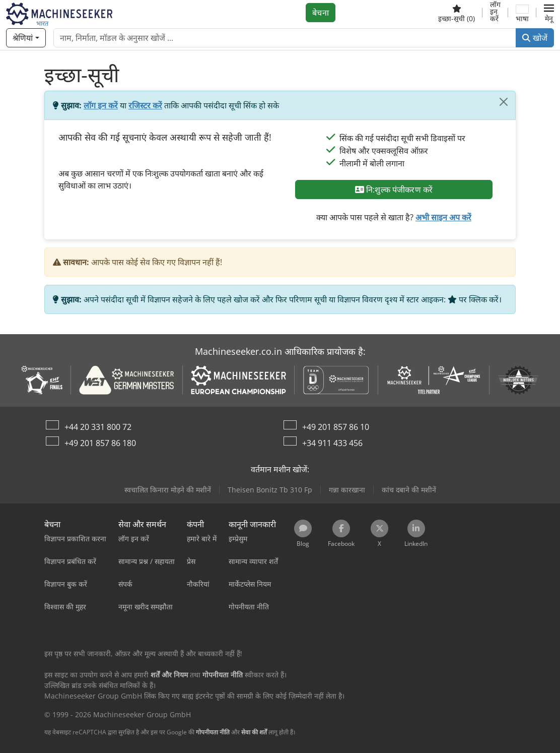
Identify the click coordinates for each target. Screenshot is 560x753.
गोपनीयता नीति (213, 732)
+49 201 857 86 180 (100, 443)
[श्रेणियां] (26, 38)
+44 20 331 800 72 (98, 427)
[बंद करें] (504, 102)
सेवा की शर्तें (254, 732)
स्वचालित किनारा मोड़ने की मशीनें (168, 490)
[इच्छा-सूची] (457, 13)
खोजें (535, 38)
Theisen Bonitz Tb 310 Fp (270, 490)
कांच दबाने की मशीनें (409, 490)
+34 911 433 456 (332, 443)
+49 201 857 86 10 (336, 427)
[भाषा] (522, 13)
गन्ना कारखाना (347, 490)
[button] (549, 13)
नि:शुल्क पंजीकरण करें (394, 190)
